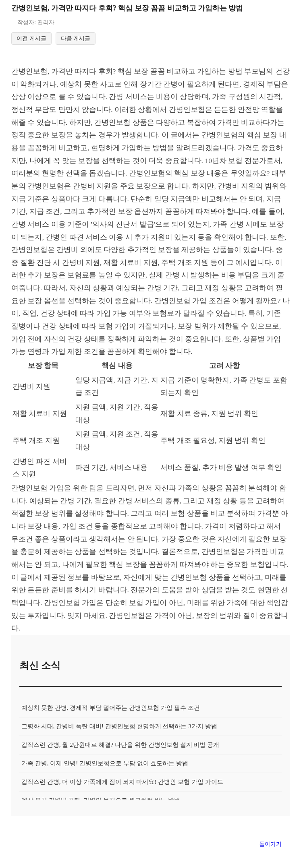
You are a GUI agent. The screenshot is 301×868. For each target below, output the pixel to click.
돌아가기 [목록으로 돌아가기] (270, 858)
